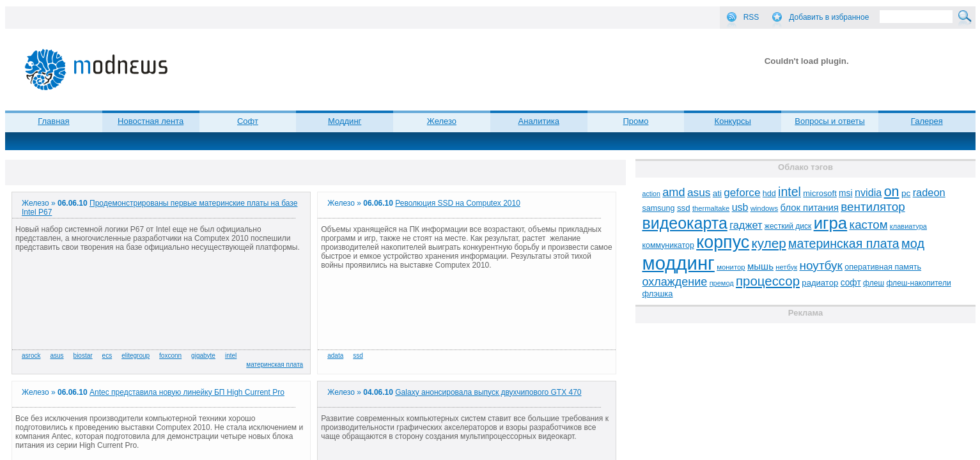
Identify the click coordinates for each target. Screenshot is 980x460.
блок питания (810, 208)
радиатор (820, 283)
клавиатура (908, 226)
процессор (768, 281)
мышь (760, 266)
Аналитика (539, 121)
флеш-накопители (918, 283)
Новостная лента (151, 121)
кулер (769, 243)
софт (851, 283)
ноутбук (821, 265)
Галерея (927, 121)
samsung (658, 208)
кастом (869, 225)
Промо (635, 121)
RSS (751, 17)
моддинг (678, 263)
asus (57, 356)
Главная (53, 121)
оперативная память (883, 267)
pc (906, 193)
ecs (107, 356)
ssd (358, 356)
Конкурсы (733, 121)
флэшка (657, 294)
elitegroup (136, 356)
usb (740, 207)
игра (831, 223)
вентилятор (873, 207)
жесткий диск (788, 226)
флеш (874, 283)
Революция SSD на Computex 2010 (458, 203)
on (892, 192)
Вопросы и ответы (829, 121)
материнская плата (275, 364)
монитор (731, 267)
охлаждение (674, 282)
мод (913, 243)
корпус (723, 242)
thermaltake (711, 208)
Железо (442, 121)
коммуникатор (668, 245)
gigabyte (203, 356)
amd (673, 192)
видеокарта (684, 223)
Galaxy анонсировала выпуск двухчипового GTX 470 (488, 392)
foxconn (170, 356)
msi (845, 193)
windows (765, 208)
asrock (31, 356)
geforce (742, 193)
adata (335, 356)
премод (722, 283)
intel (231, 356)
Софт (248, 121)
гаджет (746, 225)
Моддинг (345, 121)
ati (717, 193)
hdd (769, 194)
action (651, 194)
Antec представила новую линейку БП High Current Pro (187, 392)
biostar (83, 356)
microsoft (820, 193)
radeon (929, 192)
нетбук (786, 267)
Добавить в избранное (829, 17)
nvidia (868, 192)
